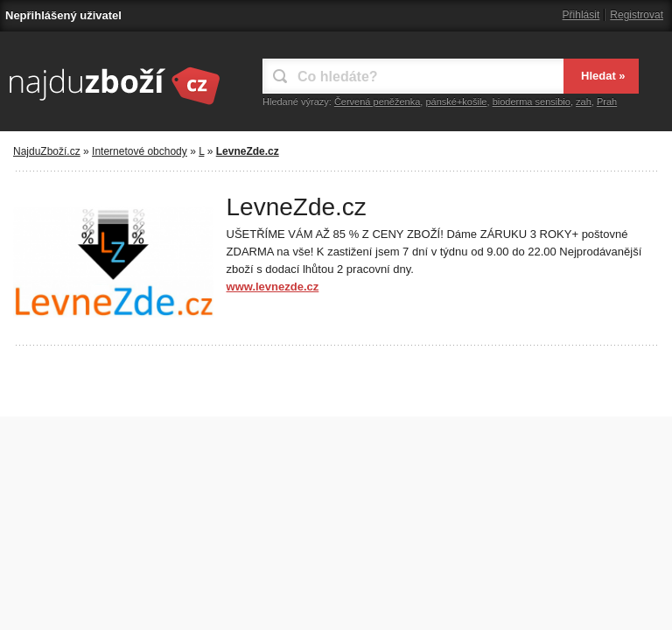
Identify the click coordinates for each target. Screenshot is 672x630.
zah (584, 101)
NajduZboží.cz (47, 151)
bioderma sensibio (532, 101)
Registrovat (637, 15)
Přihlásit (581, 15)
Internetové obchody (140, 151)
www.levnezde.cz (273, 287)
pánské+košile (456, 101)
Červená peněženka (377, 101)
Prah (607, 101)
